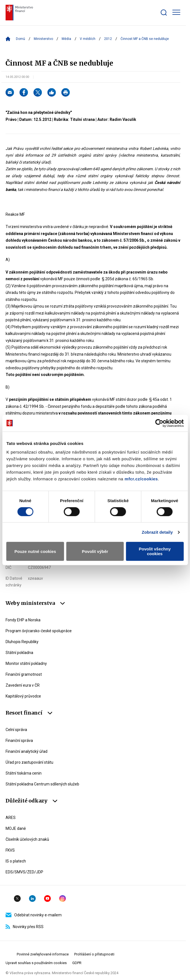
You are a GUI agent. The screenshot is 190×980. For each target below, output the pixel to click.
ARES (11, 818)
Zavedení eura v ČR (23, 685)
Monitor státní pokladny (26, 663)
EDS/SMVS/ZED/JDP (24, 872)
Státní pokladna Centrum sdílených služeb (42, 784)
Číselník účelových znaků (27, 839)
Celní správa (16, 730)
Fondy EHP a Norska (23, 620)
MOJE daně (16, 828)
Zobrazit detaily (157, 532)
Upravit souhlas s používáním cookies (36, 963)
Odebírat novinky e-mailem (34, 915)
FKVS (10, 850)
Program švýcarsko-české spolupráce (39, 631)
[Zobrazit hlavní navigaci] (176, 12)
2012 (108, 39)
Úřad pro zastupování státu (29, 762)
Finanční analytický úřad (27, 751)
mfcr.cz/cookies (141, 479)
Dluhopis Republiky (22, 642)
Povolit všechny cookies (155, 551)
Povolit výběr (95, 551)
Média (66, 39)
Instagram (62, 898)
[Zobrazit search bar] (164, 13)
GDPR (77, 963)
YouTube (47, 898)
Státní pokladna (19, 653)
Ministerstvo (43, 39)
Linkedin (32, 898)
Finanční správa (19, 741)
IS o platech (16, 861)
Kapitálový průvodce (23, 696)
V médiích (88, 39)
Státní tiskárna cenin (24, 773)
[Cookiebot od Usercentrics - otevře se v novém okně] (159, 423)
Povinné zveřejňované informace (43, 954)
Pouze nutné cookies (35, 551)
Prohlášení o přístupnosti (94, 954)
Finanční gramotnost (24, 674)
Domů (21, 39)
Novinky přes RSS (25, 927)
